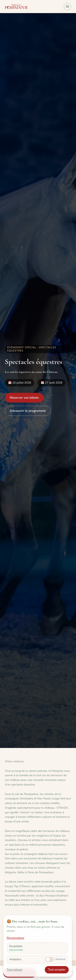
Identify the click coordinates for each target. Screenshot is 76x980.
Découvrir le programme (28, 411)
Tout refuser (14, 970)
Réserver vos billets (24, 398)
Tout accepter (57, 970)
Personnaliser (16, 938)
